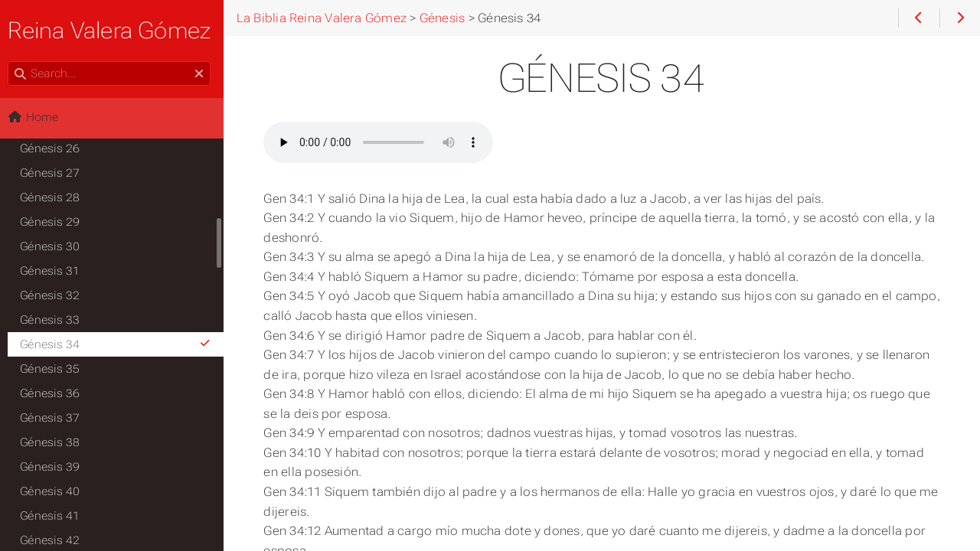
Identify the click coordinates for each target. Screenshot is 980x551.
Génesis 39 (54, 467)
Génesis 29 (54, 222)
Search (13, 62)
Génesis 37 (54, 418)
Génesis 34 (121, 344)
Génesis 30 (54, 246)
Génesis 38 (54, 442)
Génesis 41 (54, 516)
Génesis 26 (54, 148)
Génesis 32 (54, 295)
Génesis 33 (54, 320)
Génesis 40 (54, 491)
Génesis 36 (54, 393)
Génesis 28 (54, 197)
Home (38, 117)
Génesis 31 (54, 271)
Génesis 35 (54, 369)
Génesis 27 (54, 173)
